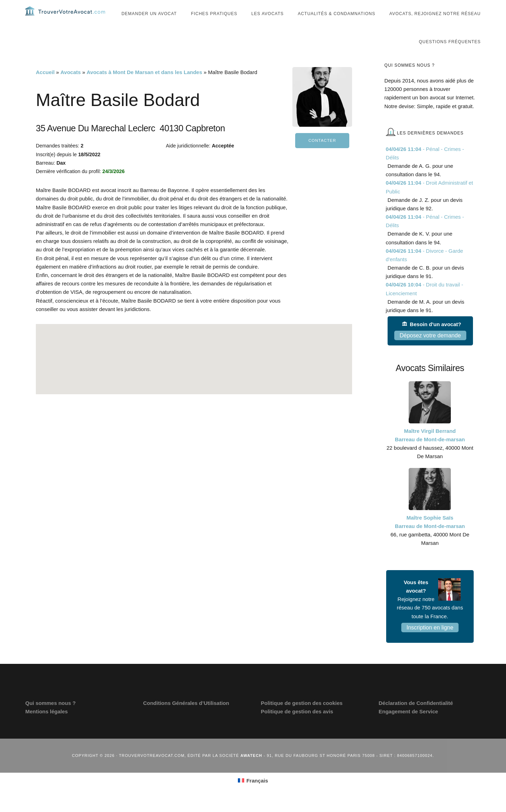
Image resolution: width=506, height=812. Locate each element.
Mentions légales (47, 725)
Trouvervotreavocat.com (67, 18)
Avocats (71, 85)
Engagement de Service (408, 725)
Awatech (251, 768)
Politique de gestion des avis (297, 725)
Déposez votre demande (430, 349)
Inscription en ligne (430, 641)
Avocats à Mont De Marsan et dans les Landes (145, 85)
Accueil (45, 85)
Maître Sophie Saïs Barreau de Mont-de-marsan (430, 535)
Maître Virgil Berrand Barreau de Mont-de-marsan (430, 448)
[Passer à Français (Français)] (253, 794)
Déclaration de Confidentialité (416, 716)
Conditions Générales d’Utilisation (186, 716)
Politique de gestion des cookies (302, 716)
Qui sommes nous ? (50, 716)
